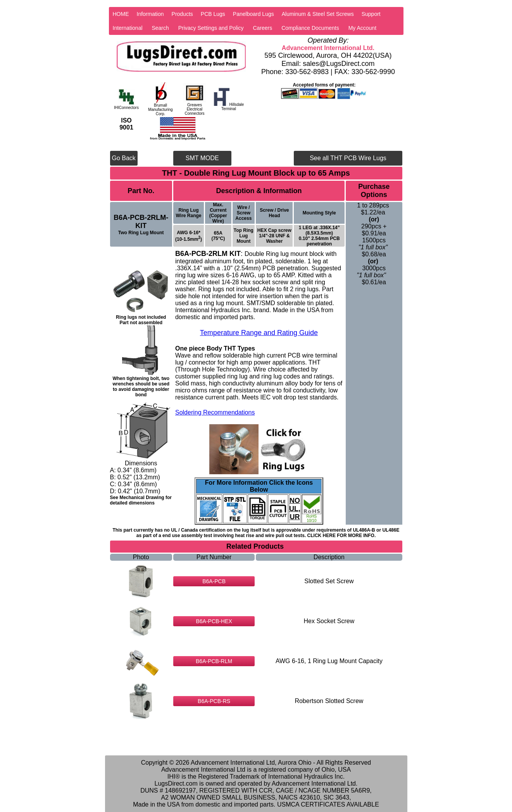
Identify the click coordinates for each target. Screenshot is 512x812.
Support (371, 14)
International (128, 28)
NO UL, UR (295, 509)
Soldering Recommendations (215, 412)
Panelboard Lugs (253, 14)
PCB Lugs (213, 14)
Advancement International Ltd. (328, 48)
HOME (121, 14)
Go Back (124, 158)
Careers (262, 28)
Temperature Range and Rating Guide (259, 333)
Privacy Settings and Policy (211, 28)
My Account (362, 28)
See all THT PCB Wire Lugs (348, 158)
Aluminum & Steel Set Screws (318, 14)
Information (150, 14)
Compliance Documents (310, 28)
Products (182, 14)
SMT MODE (202, 158)
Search (160, 28)
